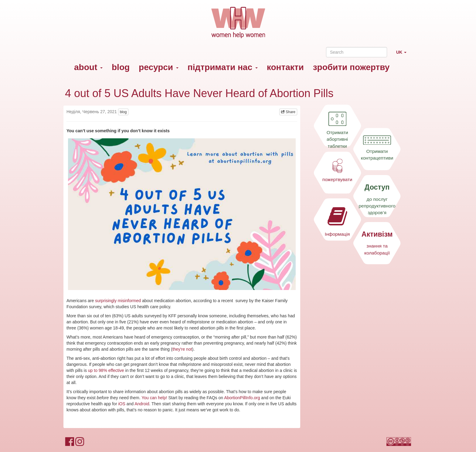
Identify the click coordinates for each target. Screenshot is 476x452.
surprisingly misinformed (118, 301)
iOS (122, 404)
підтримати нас (223, 67)
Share (288, 112)
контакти (285, 67)
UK (404, 55)
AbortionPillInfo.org (242, 398)
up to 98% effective (106, 370)
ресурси (159, 67)
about (88, 67)
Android (142, 404)
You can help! (154, 398)
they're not (182, 349)
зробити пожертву (351, 67)
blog (121, 67)
